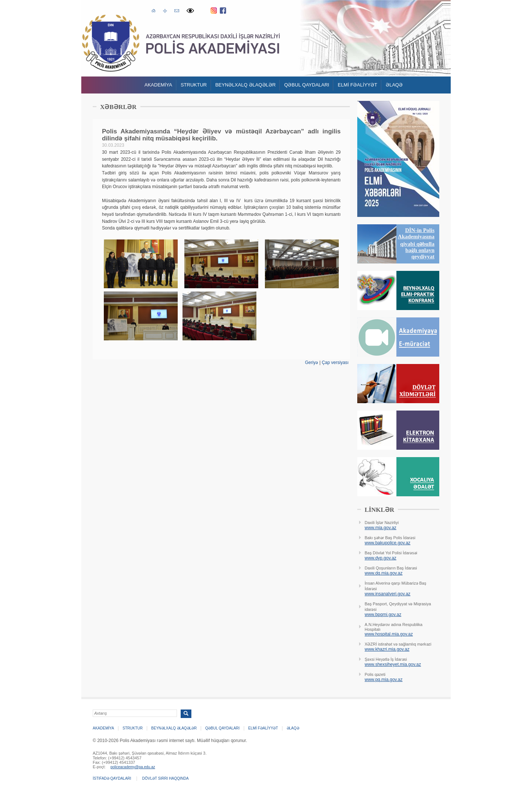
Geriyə (311, 363)
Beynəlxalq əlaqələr (246, 85)
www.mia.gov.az (381, 528)
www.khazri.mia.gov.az (387, 649)
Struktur (194, 85)
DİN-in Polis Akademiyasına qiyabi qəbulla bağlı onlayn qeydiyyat (416, 243)
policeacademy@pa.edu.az (133, 767)
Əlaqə (394, 85)
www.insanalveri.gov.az (388, 594)
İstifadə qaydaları (112, 778)
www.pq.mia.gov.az (384, 680)
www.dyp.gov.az (381, 558)
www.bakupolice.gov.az (388, 543)
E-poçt (177, 10)
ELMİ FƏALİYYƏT (357, 85)
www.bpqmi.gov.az (383, 615)
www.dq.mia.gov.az (384, 573)
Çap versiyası (335, 363)
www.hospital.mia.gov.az (389, 634)
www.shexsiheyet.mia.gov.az (393, 664)
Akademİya (158, 85)
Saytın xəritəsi (165, 10)
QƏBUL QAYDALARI (307, 85)
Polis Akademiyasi (111, 43)
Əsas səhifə (154, 10)
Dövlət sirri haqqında (166, 778)
